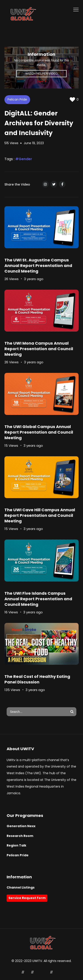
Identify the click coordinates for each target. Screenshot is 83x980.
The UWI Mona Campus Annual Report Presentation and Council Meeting (39, 349)
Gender (25, 159)
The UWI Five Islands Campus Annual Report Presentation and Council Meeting (38, 599)
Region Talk (16, 845)
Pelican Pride (17, 99)
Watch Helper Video (42, 74)
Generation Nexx (21, 826)
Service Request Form (27, 898)
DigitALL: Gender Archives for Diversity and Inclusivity (39, 123)
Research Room (20, 836)
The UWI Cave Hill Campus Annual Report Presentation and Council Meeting (40, 515)
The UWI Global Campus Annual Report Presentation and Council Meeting (39, 432)
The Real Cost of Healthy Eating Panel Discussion (37, 679)
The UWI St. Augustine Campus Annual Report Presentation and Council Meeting (38, 266)
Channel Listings (21, 887)
